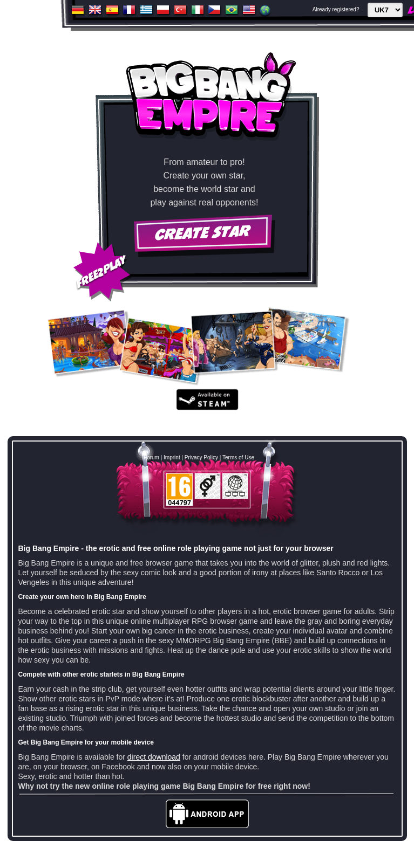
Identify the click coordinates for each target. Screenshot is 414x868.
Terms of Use (238, 457)
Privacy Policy (201, 457)
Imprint (172, 457)
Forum (151, 457)
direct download (154, 757)
